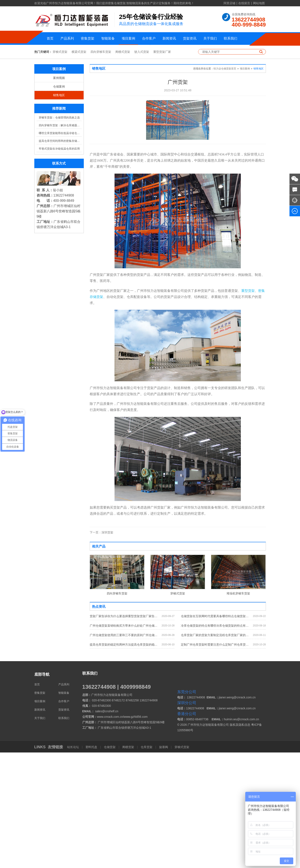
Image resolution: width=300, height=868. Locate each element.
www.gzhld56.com (136, 832)
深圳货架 (101, 648)
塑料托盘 (91, 863)
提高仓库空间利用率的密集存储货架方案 (60, 257)
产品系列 (67, 38)
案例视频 (59, 194)
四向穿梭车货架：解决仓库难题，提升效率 (60, 241)
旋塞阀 (164, 863)
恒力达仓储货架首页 (225, 184)
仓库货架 (147, 863)
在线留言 (244, 3)
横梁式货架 (79, 167)
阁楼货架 (128, 863)
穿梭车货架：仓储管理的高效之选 (59, 233)
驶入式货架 (142, 167)
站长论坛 (73, 863)
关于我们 (210, 38)
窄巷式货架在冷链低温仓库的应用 (59, 264)
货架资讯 (190, 38)
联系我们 (231, 38)
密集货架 (88, 38)
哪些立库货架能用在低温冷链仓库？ (60, 249)
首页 (50, 38)
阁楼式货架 (123, 167)
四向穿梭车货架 (101, 167)
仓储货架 (110, 863)
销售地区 (59, 211)
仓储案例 (59, 202)
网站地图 (259, 3)
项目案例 (128, 38)
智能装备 (108, 38)
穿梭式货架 (60, 167)
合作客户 (149, 38)
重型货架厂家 (162, 167)
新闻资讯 (169, 38)
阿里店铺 (229, 3)
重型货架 (248, 406)
